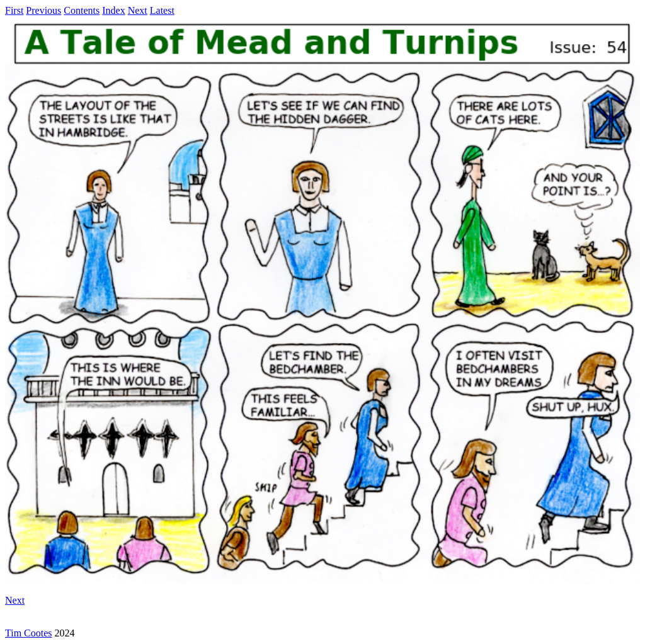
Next (138, 10)
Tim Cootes (29, 633)
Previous (43, 10)
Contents (82, 10)
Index (113, 10)
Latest (162, 10)
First (14, 10)
